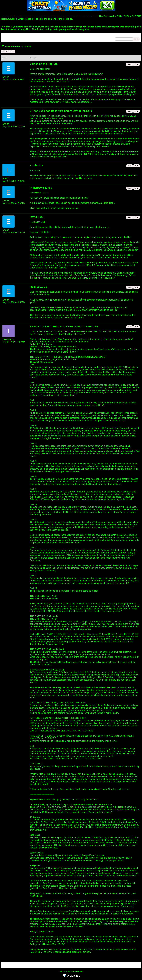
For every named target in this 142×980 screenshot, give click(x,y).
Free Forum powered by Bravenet (71, 971)
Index (18, 36)
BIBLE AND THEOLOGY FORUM (16, 46)
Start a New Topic (8, 51)
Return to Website (8, 36)
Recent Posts (7, 38)
